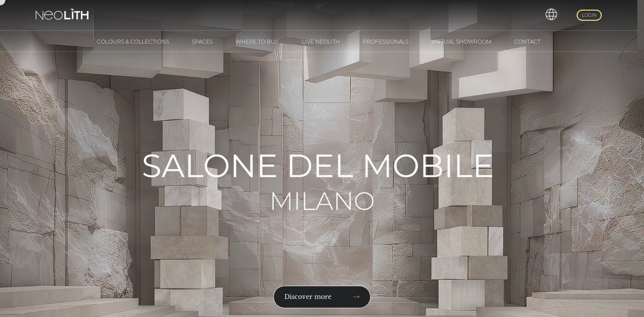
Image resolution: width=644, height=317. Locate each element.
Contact (527, 42)
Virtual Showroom (461, 42)
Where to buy (257, 42)
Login (589, 15)
